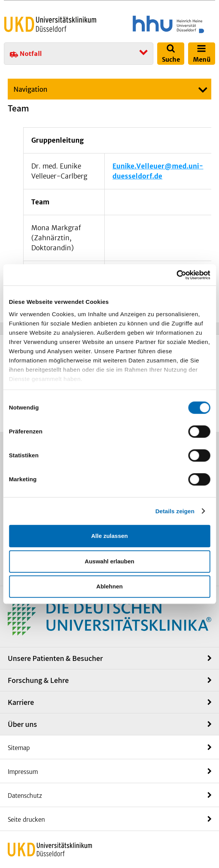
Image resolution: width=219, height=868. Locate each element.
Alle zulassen (109, 536)
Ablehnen (109, 586)
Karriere (21, 702)
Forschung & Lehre (38, 680)
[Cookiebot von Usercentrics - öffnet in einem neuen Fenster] (176, 275)
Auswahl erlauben (109, 561)
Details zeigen (175, 511)
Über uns (22, 724)
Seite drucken (26, 820)
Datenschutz (25, 796)
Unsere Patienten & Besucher (55, 658)
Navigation (31, 89)
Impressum (23, 772)
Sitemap (19, 748)
